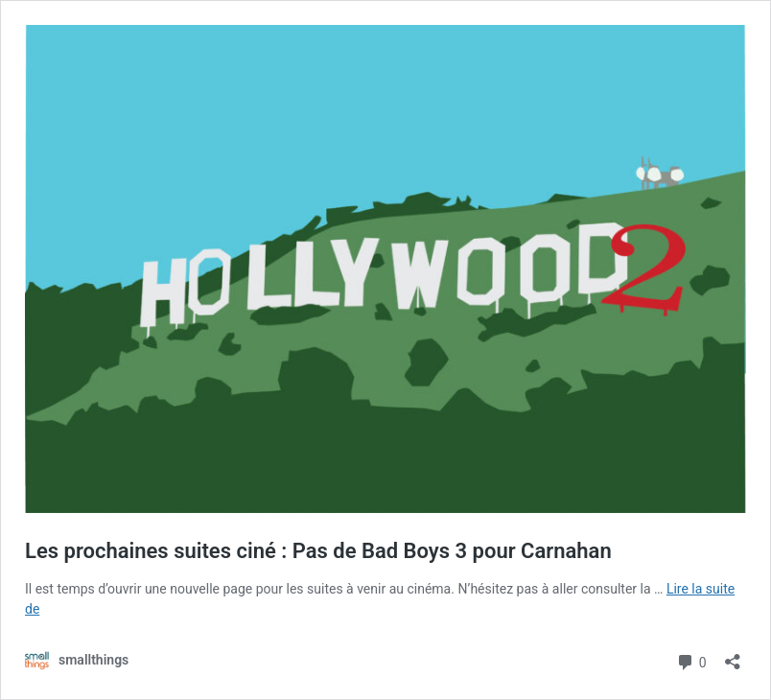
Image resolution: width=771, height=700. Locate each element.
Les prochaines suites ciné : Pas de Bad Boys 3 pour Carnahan (318, 551)
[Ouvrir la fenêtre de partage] (733, 655)
